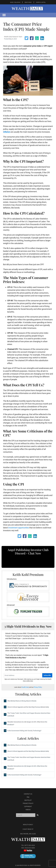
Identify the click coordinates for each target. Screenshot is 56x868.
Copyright (28, 806)
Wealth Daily (25, 687)
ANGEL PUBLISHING (15, 2)
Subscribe (47, 675)
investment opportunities (19, 528)
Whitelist (28, 800)
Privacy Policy (38, 687)
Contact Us (28, 794)
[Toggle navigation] (4, 15)
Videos (28, 810)
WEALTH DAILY (28, 2)
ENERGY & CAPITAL (41, 2)
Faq (28, 797)
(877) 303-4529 (30, 845)
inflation (7, 132)
